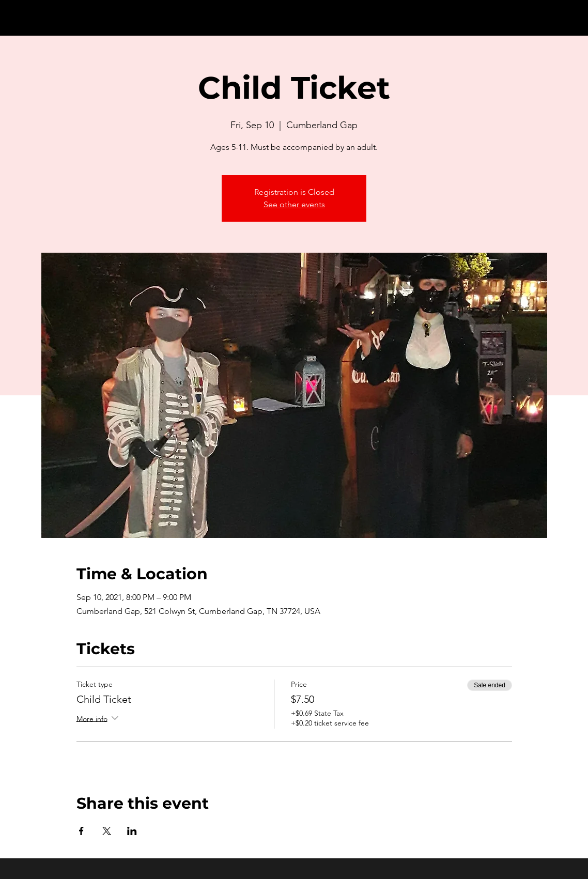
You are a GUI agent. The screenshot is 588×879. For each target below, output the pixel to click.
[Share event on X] (107, 831)
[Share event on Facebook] (81, 831)
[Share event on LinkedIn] (132, 831)
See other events (294, 204)
